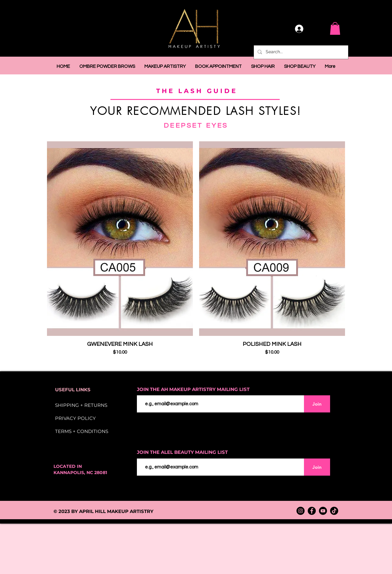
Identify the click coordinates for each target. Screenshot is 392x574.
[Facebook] (312, 511)
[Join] (317, 404)
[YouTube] (323, 511)
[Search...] (300, 52)
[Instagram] (301, 511)
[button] (335, 28)
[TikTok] (334, 511)
